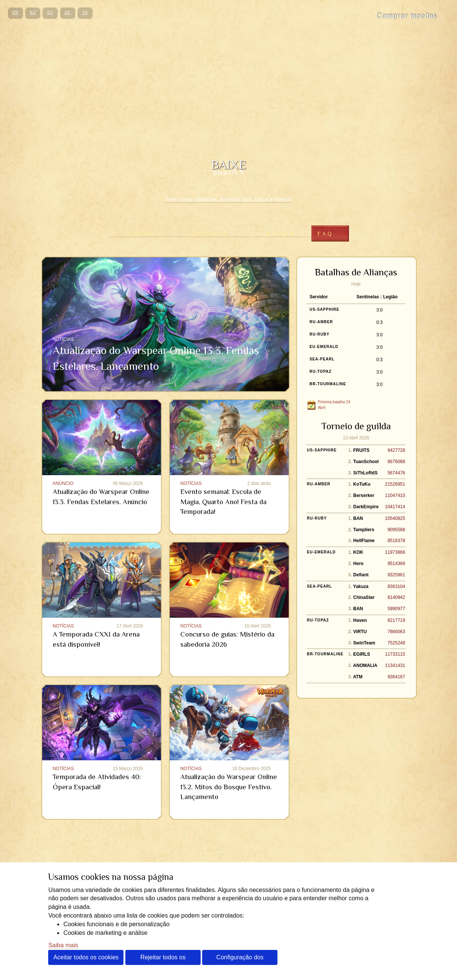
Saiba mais (63, 945)
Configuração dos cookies (240, 959)
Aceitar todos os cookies (86, 957)
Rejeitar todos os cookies (163, 959)
